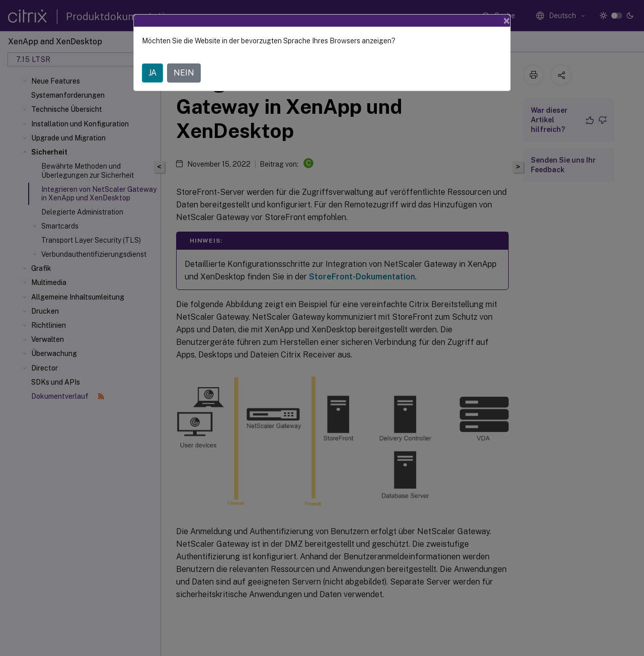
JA (152, 73)
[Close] (507, 21)
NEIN (184, 73)
